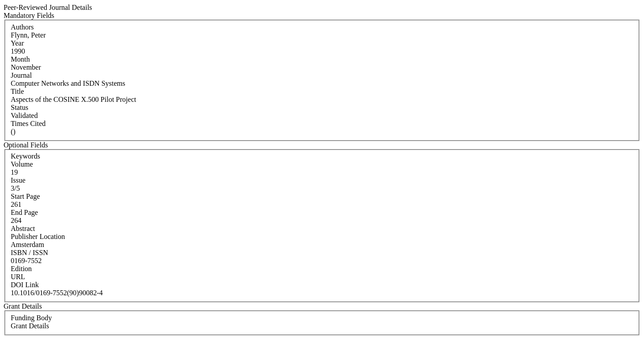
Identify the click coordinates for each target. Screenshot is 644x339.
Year (17, 43)
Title (17, 91)
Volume (22, 164)
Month (20, 59)
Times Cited (28, 123)
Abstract (23, 228)
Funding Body (31, 318)
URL (18, 277)
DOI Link (25, 285)
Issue (18, 180)
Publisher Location (38, 236)
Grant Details (30, 326)
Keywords (25, 156)
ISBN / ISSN (30, 253)
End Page (24, 212)
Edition (21, 269)
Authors (22, 27)
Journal (21, 75)
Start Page (25, 196)
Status (19, 107)
